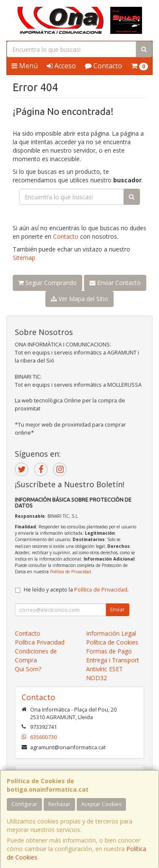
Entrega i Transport (113, 660)
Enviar (117, 610)
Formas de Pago (109, 651)
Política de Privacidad (71, 572)
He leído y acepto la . (76, 590)
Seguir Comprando (47, 283)
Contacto (103, 66)
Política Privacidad (40, 642)
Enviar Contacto (115, 283)
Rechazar (59, 804)
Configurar (24, 804)
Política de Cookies (112, 642)
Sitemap (24, 258)
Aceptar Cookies (101, 804)
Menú (25, 66)
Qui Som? (28, 669)
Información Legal (111, 633)
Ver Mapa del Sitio (79, 299)
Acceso (61, 66)
